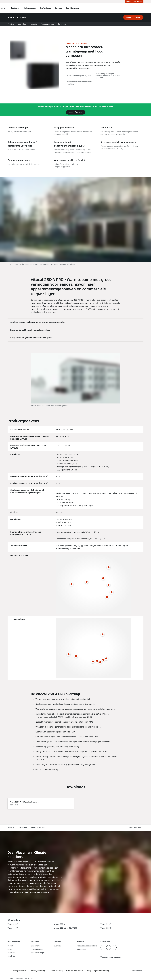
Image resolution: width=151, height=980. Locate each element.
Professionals (46, 8)
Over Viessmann (72, 8)
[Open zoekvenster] (142, 8)
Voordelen (22, 24)
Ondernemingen (30, 8)
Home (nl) (11, 828)
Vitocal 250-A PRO (38, 828)
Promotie (33, 24)
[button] (136, 828)
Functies (11, 24)
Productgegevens (47, 24)
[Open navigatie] (3, 8)
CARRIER (30, 978)
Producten (15, 8)
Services (59, 8)
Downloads (62, 24)
